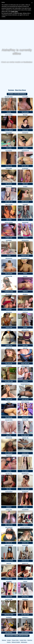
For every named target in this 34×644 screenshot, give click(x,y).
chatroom (25, 292)
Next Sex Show (21, 90)
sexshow (25, 148)
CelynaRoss (9, 312)
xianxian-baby (9, 420)
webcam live (25, 417)
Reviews (11, 90)
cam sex (25, 507)
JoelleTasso (9, 366)
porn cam (25, 310)
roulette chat (9, 345)
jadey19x (9, 564)
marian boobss (9, 222)
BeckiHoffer (25, 169)
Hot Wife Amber (9, 97)
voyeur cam (25, 130)
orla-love (9, 330)
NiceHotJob (9, 617)
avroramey (9, 240)
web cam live (25, 399)
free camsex (25, 471)
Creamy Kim (9, 510)
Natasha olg (25, 438)
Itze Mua (25, 115)
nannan (25, 581)
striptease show (9, 292)
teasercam (9, 310)
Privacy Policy (15, 640)
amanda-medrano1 (25, 528)
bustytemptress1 (25, 384)
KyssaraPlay (9, 151)
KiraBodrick (25, 492)
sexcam (25, 327)
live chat (9, 489)
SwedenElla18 (9, 492)
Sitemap (4, 640)
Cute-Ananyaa (9, 528)
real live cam (25, 543)
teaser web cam (25, 363)
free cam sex (9, 363)
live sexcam (9, 184)
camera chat (9, 327)
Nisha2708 (9, 581)
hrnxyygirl (25, 97)
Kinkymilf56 (9, 169)
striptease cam (25, 256)
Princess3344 (25, 456)
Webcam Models (16, 642)
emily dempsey (25, 402)
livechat (9, 112)
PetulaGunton (9, 384)
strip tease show (9, 615)
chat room (9, 148)
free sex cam (9, 399)
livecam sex (9, 166)
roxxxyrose (25, 133)
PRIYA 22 (25, 348)
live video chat (25, 220)
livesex (9, 256)
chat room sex (9, 202)
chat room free (9, 525)
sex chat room (25, 615)
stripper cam (9, 238)
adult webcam (25, 202)
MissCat (25, 276)
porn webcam (25, 633)
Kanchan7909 (9, 599)
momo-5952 (25, 420)
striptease (25, 381)
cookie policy (14, 12)
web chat (9, 435)
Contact (9, 640)
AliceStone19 (9, 294)
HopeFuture (25, 599)
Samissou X (25, 617)
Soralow (25, 187)
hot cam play (25, 112)
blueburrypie (25, 474)
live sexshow (9, 274)
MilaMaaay (9, 456)
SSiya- (9, 402)
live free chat (25, 597)
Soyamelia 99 (25, 151)
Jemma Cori (25, 564)
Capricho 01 (9, 348)
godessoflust (25, 330)
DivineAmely (9, 438)
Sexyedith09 (25, 510)
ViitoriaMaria (9, 258)
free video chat (9, 381)
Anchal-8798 (9, 276)
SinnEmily (25, 205)
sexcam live (9, 597)
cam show (9, 220)
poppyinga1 (9, 133)
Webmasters (24, 642)
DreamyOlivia (25, 240)
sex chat (25, 579)
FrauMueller (25, 546)
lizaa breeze (9, 187)
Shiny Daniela (9, 205)
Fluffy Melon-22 (9, 546)
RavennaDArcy (9, 115)
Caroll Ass (25, 312)
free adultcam (9, 453)
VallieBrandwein (25, 366)
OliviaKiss (25, 294)
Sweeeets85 (25, 222)
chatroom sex (25, 561)
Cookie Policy (23, 640)
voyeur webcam (9, 130)
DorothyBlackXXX (25, 258)
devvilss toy (9, 474)
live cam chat (25, 166)
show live (9, 471)
